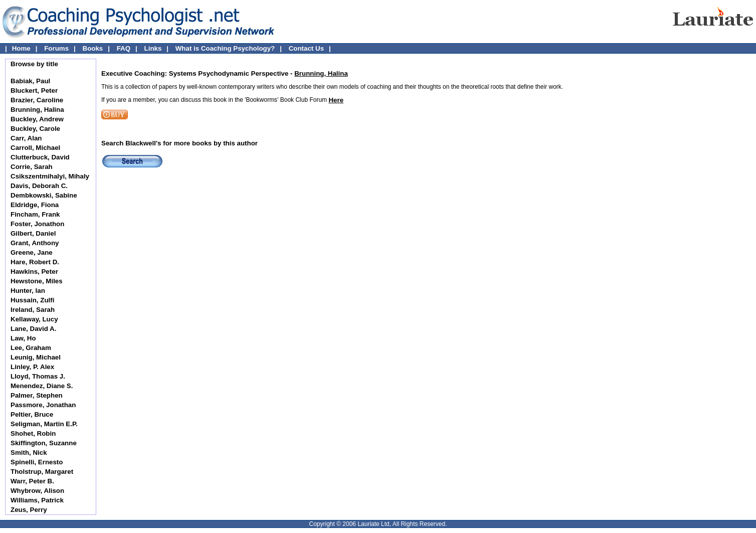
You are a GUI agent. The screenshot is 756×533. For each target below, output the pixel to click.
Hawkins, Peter (34, 272)
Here (336, 100)
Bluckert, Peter (34, 91)
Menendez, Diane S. (42, 386)
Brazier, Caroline (37, 100)
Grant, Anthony (35, 243)
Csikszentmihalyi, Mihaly (50, 176)
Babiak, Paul (30, 81)
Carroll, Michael (35, 148)
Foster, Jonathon (37, 224)
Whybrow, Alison (37, 491)
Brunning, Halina (37, 110)
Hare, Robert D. (35, 262)
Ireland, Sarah (33, 310)
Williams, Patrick (37, 500)
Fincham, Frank (35, 214)
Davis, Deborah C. (39, 186)
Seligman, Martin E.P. (44, 424)
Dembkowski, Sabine (44, 195)
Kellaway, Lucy (34, 319)
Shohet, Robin (33, 433)
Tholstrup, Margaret (42, 472)
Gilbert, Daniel (33, 233)
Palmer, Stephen (37, 395)
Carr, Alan (26, 138)
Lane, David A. (33, 329)
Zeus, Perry (29, 510)
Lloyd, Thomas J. (38, 376)
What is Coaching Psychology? (225, 48)
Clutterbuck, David (40, 157)
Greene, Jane (32, 252)
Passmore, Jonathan (43, 405)
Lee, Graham (31, 348)
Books (93, 48)
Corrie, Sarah (32, 167)
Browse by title (34, 64)
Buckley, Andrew (37, 119)
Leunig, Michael (36, 357)
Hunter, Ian (28, 291)
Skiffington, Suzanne (44, 443)
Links (153, 48)
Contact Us (306, 48)
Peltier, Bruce (32, 414)
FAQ (124, 48)
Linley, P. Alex (32, 367)
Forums (56, 48)
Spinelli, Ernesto (37, 462)
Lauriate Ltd (373, 524)
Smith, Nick (29, 453)
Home (21, 48)
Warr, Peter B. (32, 481)
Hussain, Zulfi (32, 300)
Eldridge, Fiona (35, 205)
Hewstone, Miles (37, 281)
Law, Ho (23, 338)
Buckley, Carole (35, 129)
